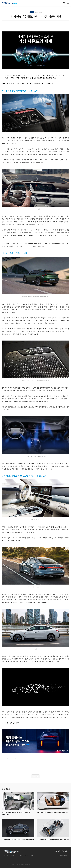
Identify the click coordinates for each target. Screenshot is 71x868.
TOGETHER (20, 856)
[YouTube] (56, 851)
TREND (6, 856)
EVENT (32, 856)
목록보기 (35, 776)
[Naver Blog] (66, 851)
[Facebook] (63, 851)
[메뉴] (68, 3)
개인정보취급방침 (63, 855)
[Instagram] (59, 851)
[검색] (64, 3)
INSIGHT (12, 856)
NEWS (26, 856)
